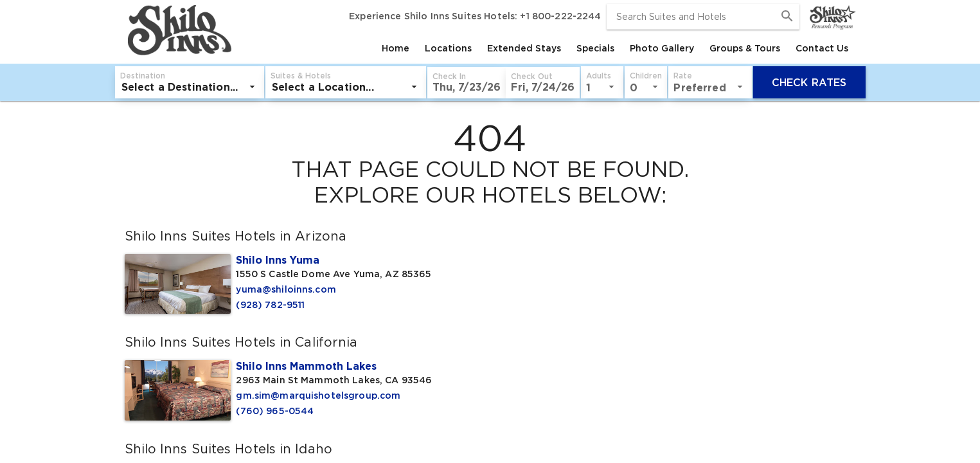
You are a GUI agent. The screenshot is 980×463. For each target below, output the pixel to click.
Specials (595, 48)
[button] (467, 83)
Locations (448, 48)
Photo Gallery (662, 48)
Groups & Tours (745, 48)
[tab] (396, 48)
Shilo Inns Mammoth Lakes (306, 366)
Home (396, 48)
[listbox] (190, 87)
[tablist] (545, 48)
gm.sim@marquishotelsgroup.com (318, 395)
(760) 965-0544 (275, 411)
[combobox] (703, 17)
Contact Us (822, 48)
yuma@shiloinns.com (286, 289)
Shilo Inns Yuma (278, 260)
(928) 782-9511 (270, 305)
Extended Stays (524, 48)
